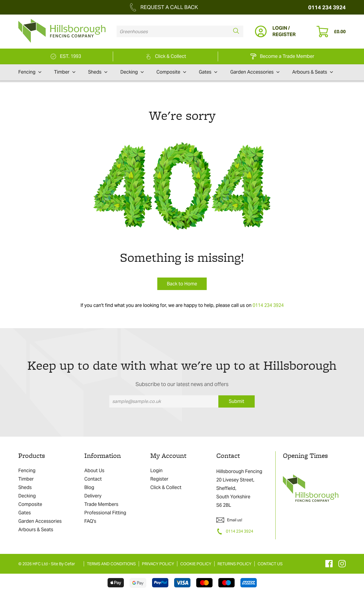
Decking (132, 72)
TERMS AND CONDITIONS (111, 564)
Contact (93, 479)
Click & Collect (166, 487)
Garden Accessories (255, 72)
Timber (65, 72)
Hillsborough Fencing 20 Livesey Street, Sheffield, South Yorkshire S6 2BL (239, 488)
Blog (89, 487)
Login (156, 471)
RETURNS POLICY (234, 564)
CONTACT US (270, 564)
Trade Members (101, 504)
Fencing (30, 72)
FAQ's (90, 521)
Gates (208, 72)
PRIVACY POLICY (158, 564)
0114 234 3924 (327, 7)
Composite (171, 72)
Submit (237, 401)
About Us (94, 471)
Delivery (93, 496)
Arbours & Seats (313, 72)
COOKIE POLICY (196, 564)
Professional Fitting (105, 513)
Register (159, 479)
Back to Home (182, 284)
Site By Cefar (63, 564)
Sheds (98, 72)
